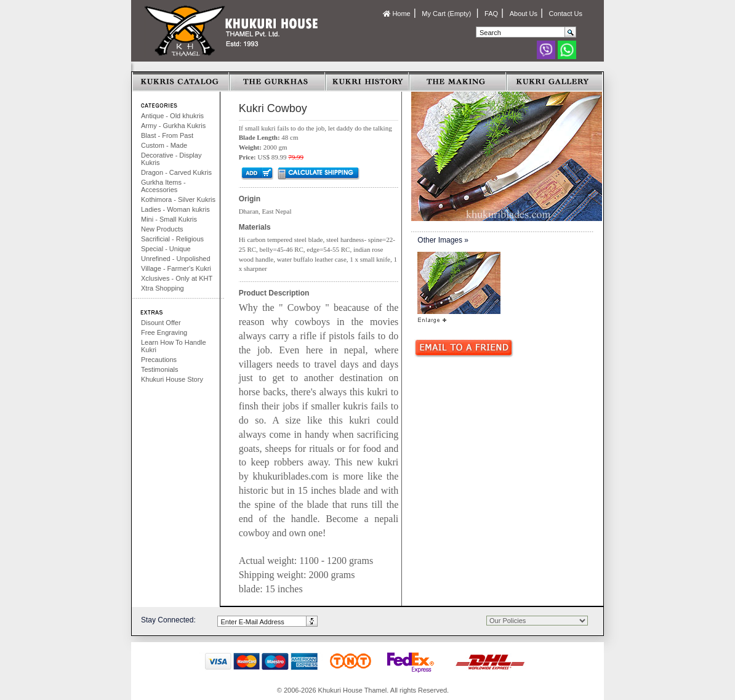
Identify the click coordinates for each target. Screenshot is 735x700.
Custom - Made (164, 145)
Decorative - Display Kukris (171, 159)
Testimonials (160, 369)
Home (396, 14)
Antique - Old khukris (172, 116)
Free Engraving (164, 332)
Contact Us (566, 14)
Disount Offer (161, 323)
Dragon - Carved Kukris (176, 172)
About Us (524, 14)
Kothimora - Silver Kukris (178, 199)
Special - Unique (166, 249)
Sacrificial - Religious (172, 239)
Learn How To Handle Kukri (174, 346)
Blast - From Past (167, 135)
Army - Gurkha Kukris (173, 126)
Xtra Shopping (163, 288)
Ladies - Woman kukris (175, 209)
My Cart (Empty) (447, 14)
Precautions (159, 360)
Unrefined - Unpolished (176, 259)
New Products (162, 229)
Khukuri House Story (172, 379)
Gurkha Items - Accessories (163, 186)
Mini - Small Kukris (169, 219)
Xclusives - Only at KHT (177, 278)
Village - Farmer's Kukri (176, 268)
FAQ (491, 14)
